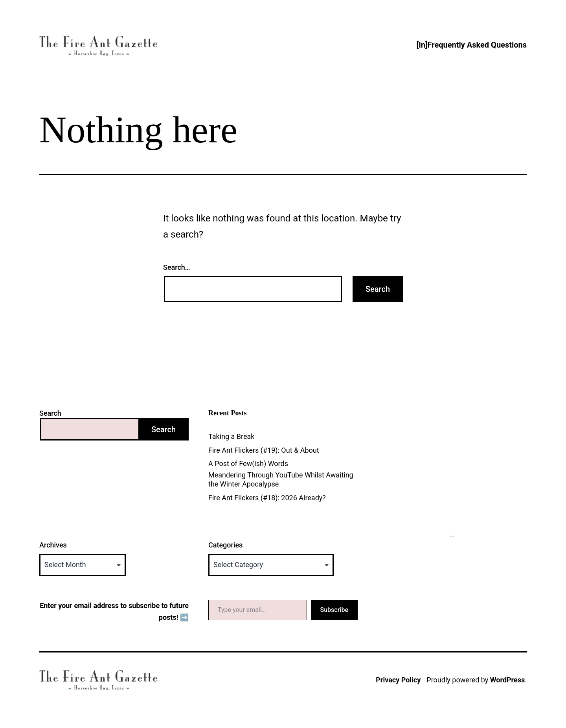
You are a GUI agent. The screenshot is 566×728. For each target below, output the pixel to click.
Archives (53, 545)
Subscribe (334, 610)
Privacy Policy (398, 680)
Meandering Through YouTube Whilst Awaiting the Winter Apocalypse (281, 479)
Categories (225, 545)
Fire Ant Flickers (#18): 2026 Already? (267, 498)
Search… (177, 267)
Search (50, 413)
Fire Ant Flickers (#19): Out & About (264, 450)
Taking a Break (231, 436)
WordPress (507, 680)
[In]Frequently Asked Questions (471, 45)
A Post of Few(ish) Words (248, 464)
